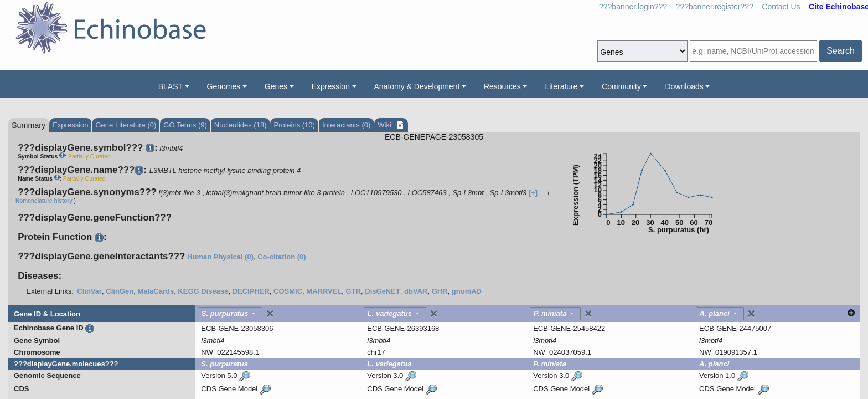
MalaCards (156, 291)
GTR (353, 291)
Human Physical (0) (220, 257)
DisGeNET (383, 291)
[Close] (270, 314)
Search (841, 51)
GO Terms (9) (185, 125)
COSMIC (288, 291)
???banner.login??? (633, 7)
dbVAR (416, 291)
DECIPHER (251, 291)
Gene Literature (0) (126, 125)
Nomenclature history (44, 201)
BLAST (170, 86)
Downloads (684, 86)
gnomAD (467, 291)
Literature (561, 86)
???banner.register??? (715, 7)
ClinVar (89, 291)
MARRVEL (324, 291)
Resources (502, 86)
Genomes (224, 86)
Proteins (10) (294, 125)
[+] (533, 193)
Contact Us (781, 7)
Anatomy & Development (417, 86)
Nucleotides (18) (241, 125)
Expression (331, 86)
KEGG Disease (203, 291)
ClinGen (120, 291)
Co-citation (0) (281, 257)
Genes (276, 86)
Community (621, 86)
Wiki (385, 125)
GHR (440, 291)
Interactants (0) (346, 125)
